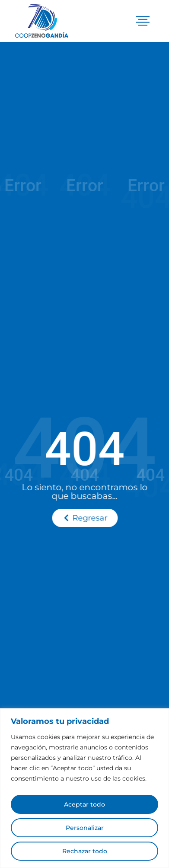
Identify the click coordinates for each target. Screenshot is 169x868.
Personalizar (85, 828)
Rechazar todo (85, 851)
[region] (84, 788)
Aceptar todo (84, 804)
